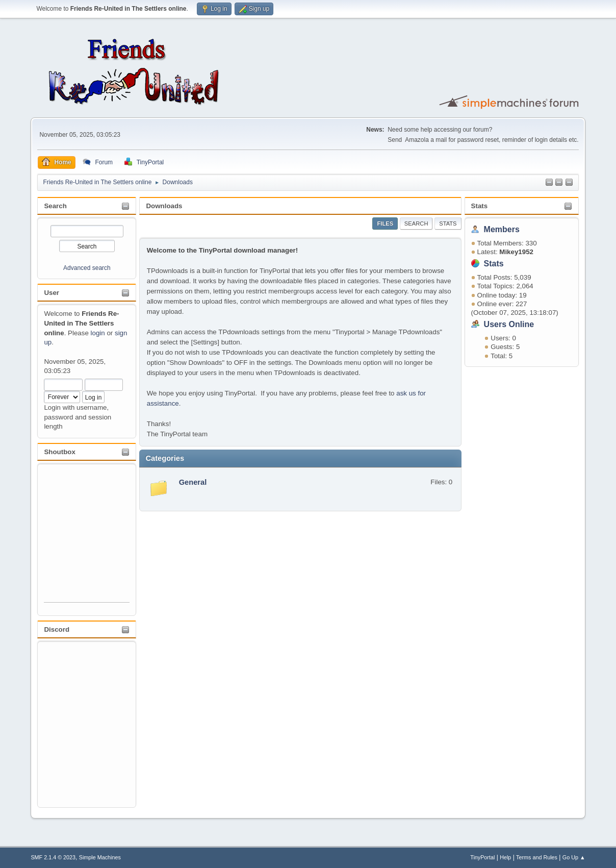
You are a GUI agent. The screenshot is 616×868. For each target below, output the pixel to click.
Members (502, 229)
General (193, 482)
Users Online (509, 324)
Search (55, 206)
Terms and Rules (537, 857)
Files (385, 224)
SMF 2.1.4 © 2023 (53, 857)
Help (505, 857)
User (52, 293)
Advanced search (87, 268)
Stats (480, 206)
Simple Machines (100, 857)
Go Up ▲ (574, 857)
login (98, 333)
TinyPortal (482, 857)
